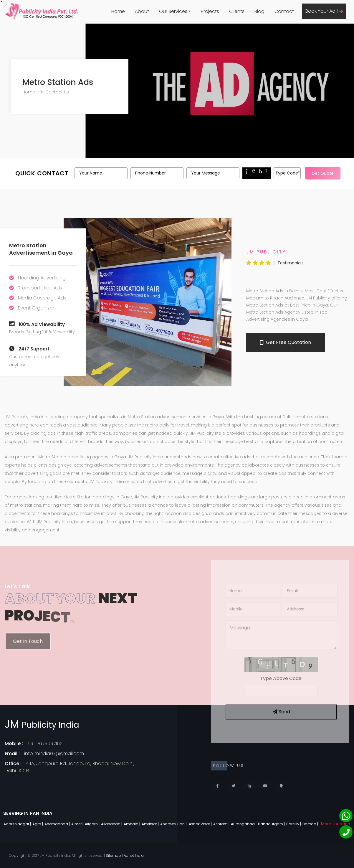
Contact (284, 11)
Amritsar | (151, 824)
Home (118, 11)
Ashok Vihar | (201, 824)
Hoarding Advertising (42, 278)
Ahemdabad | (58, 824)
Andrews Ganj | (174, 824)
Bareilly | (294, 824)
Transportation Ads (40, 288)
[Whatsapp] (346, 816)
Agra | (38, 824)
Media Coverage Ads (42, 298)
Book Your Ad (324, 11)
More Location (336, 824)
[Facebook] (217, 786)
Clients (237, 11)
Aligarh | (93, 824)
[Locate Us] (281, 786)
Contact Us (57, 92)
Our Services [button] (173, 11)
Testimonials (291, 263)
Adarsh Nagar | (18, 824)
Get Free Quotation (286, 342)
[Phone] (346, 832)
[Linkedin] (249, 786)
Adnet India (134, 855)
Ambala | (132, 824)
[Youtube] (265, 786)
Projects (210, 11)
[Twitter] (233, 786)
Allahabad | (112, 824)
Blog (259, 11)
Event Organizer (36, 308)
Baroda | (311, 824)
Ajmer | (78, 824)
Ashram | (222, 824)
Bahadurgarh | (272, 824)
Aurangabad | (244, 824)
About (142, 11)
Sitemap (113, 855)
